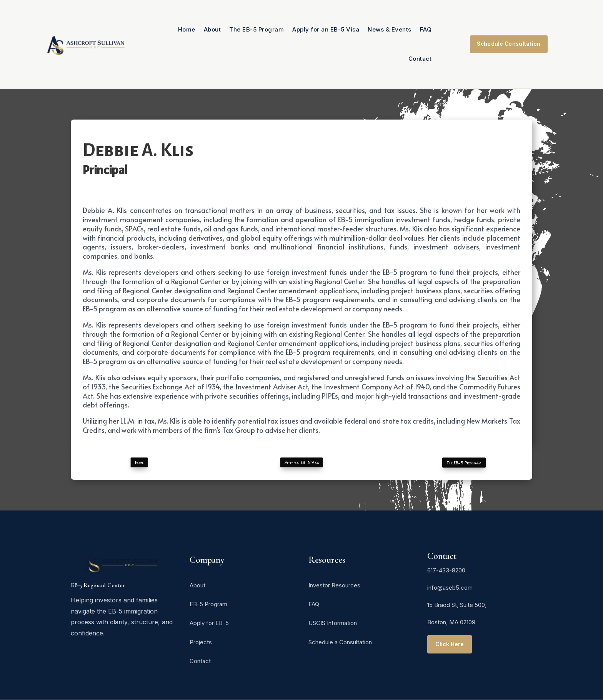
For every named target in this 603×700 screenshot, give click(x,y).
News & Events (390, 29)
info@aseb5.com (450, 588)
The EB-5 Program (257, 29)
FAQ (426, 29)
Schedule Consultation (509, 44)
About (212, 29)
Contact (420, 59)
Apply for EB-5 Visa (301, 462)
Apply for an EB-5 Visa (326, 29)
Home (187, 29)
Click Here (450, 644)
